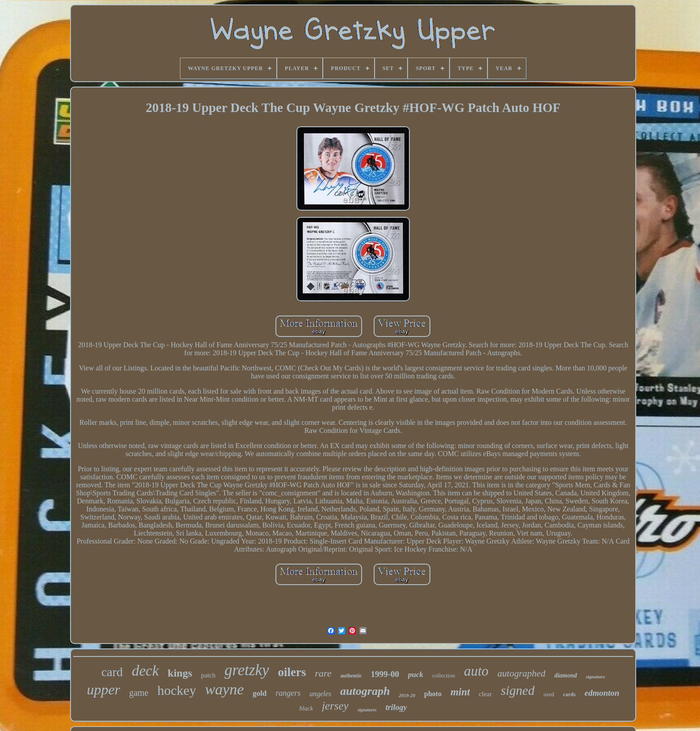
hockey (177, 690)
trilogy (396, 707)
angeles (320, 694)
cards (569, 694)
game (139, 693)
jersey (335, 706)
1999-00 (385, 674)
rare (323, 673)
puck (416, 675)
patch (208, 675)
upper (104, 689)
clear (485, 694)
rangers (288, 693)
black (306, 708)
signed (518, 690)
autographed (521, 673)
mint (460, 692)
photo (433, 694)
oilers (292, 672)
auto (476, 671)
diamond (566, 675)
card (112, 672)
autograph (365, 691)
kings (180, 673)
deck (145, 671)
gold (260, 693)
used (549, 694)
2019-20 (407, 695)
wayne (224, 689)
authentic (351, 676)
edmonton (602, 693)
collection (444, 675)
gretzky (247, 670)
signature (595, 677)
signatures (367, 710)
